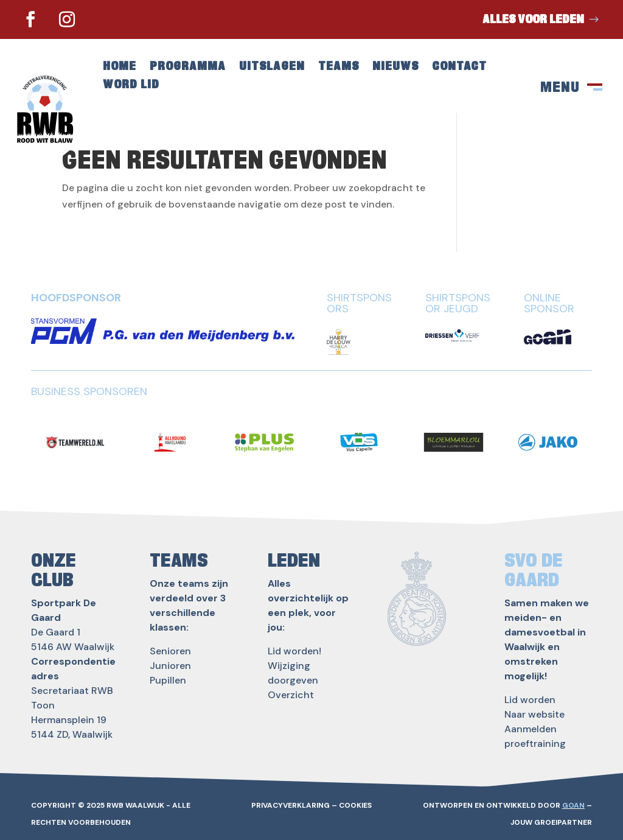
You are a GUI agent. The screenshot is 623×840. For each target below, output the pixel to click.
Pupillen (168, 680)
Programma (188, 67)
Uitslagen (272, 67)
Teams (339, 67)
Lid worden (530, 700)
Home (120, 67)
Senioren (170, 651)
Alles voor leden (533, 19)
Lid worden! (294, 651)
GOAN (573, 805)
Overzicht (291, 695)
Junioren (170, 666)
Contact (459, 67)
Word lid (131, 86)
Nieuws (395, 67)
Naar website (534, 714)
